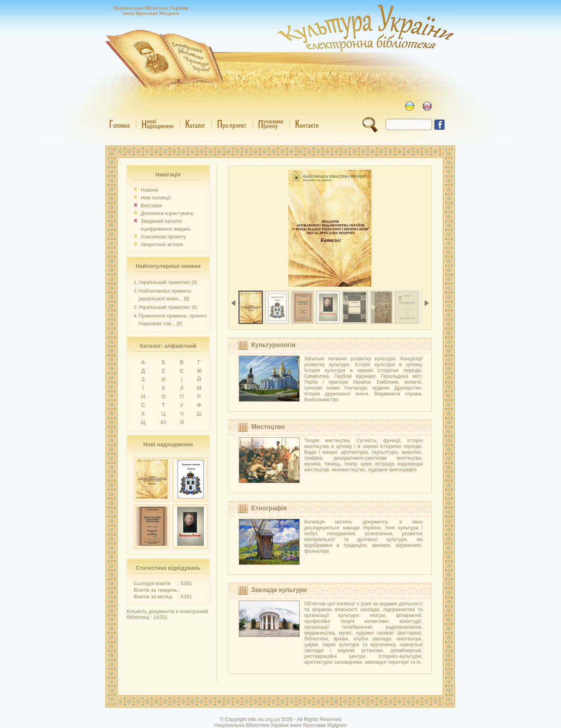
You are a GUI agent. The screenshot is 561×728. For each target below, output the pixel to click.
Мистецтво (268, 427)
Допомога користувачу (167, 213)
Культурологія (273, 345)
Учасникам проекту (163, 237)
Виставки (151, 205)
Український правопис (164, 282)
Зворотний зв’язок (162, 244)
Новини (149, 190)
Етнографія (269, 508)
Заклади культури (279, 590)
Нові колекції (156, 198)
